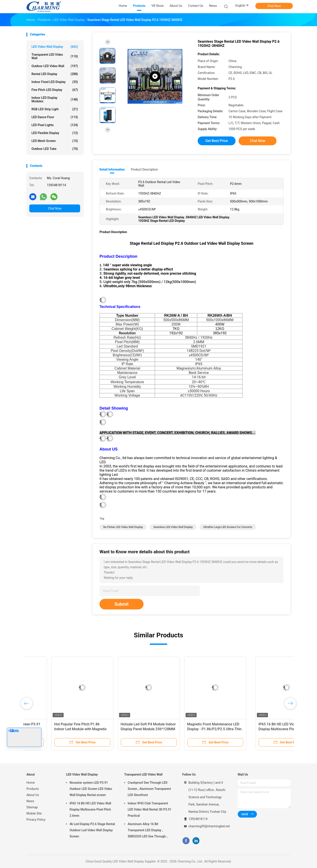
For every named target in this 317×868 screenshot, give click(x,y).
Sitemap (32, 807)
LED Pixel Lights (55, 125)
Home (31, 783)
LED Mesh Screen (55, 141)
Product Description (144, 169)
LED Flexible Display (55, 133)
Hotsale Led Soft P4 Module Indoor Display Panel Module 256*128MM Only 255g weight (190, 729)
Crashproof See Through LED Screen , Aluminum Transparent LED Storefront (149, 789)
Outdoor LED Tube (55, 149)
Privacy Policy (36, 820)
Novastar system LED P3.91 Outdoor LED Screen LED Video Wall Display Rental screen (91, 789)
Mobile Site (34, 813)
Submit (122, 604)
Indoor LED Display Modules (55, 99)
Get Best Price (217, 141)
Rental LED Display (55, 74)
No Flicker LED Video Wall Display (123, 527)
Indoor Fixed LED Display (55, 82)
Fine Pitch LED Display (55, 90)
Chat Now (274, 6)
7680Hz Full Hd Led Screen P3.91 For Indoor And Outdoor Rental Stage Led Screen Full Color (56, 729)
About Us (33, 795)
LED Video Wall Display (55, 47)
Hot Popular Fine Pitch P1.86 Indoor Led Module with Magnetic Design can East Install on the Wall (123, 729)
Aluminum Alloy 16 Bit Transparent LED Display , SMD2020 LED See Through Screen (147, 831)
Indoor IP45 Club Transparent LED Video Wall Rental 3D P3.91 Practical (149, 809)
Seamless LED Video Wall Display (173, 527)
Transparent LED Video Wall (55, 56)
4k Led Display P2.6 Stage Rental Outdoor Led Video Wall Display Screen (92, 830)
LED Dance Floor (55, 117)
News (30, 801)
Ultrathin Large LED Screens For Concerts (228, 527)
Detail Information (112, 169)
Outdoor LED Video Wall (55, 66)
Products (33, 789)
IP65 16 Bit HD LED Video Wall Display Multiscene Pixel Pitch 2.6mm (90, 809)
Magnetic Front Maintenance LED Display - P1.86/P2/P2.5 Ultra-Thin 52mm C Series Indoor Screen (256, 729)
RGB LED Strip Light (55, 109)
